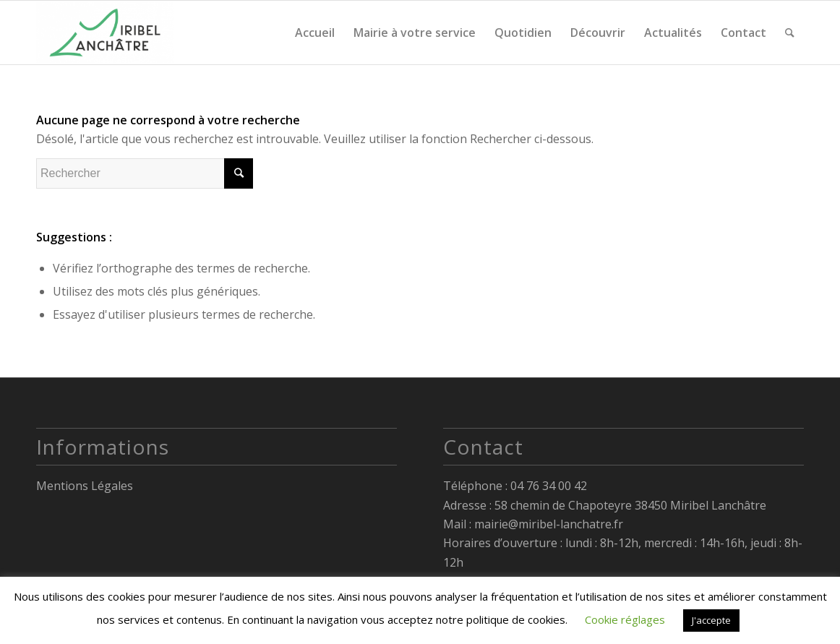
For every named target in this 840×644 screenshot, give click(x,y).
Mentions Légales (85, 486)
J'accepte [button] (711, 620)
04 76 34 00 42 (549, 486)
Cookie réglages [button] (625, 619)
